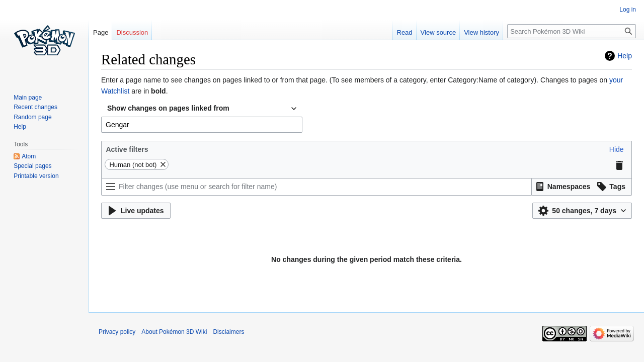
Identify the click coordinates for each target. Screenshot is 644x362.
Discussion (132, 32)
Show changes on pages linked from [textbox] (168, 108)
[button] (617, 149)
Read (405, 32)
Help (625, 56)
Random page (32, 117)
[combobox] (202, 109)
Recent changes (35, 107)
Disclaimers (228, 332)
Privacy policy (117, 332)
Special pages (32, 166)
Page (101, 32)
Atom (29, 156)
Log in (628, 10)
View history (481, 32)
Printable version (36, 176)
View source (438, 32)
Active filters (127, 149)
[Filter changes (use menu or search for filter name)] (316, 187)
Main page (28, 98)
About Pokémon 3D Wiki (174, 332)
